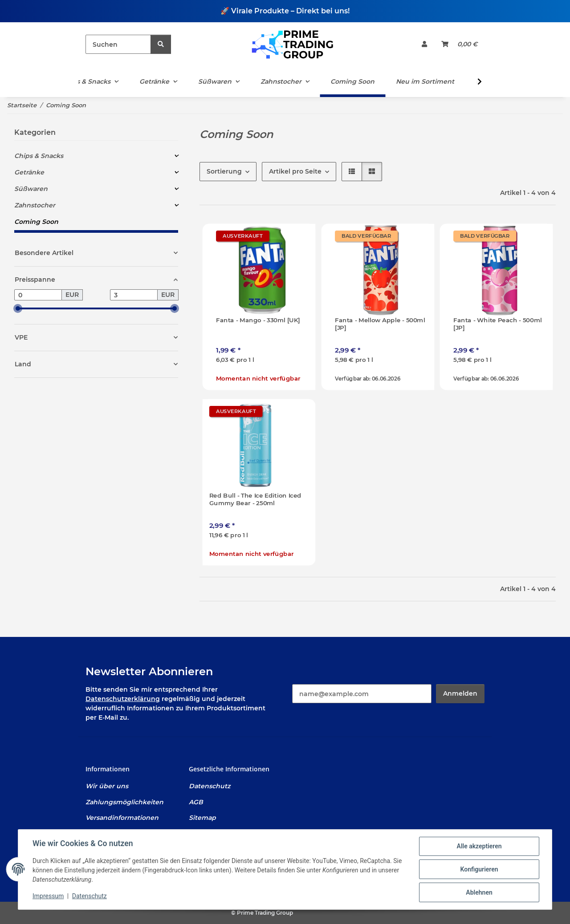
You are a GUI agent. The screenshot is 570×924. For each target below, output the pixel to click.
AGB (196, 802)
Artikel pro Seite (295, 171)
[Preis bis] (134, 295)
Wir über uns (107, 786)
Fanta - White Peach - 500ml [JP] (498, 324)
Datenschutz (90, 896)
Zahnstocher (35, 205)
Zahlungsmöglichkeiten (124, 802)
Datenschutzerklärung (123, 699)
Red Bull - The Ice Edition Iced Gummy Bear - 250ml (255, 499)
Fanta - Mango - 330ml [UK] (258, 320)
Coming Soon (36, 222)
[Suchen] (118, 44)
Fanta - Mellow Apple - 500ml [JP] (380, 324)
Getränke (29, 172)
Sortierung (224, 171)
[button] (424, 44)
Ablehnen (479, 892)
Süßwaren (31, 189)
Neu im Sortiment (425, 81)
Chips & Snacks (39, 156)
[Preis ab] (38, 295)
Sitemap (202, 818)
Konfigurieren (479, 869)
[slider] (18, 309)
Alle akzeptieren (479, 846)
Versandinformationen (122, 818)
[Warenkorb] (459, 44)
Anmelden (460, 693)
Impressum (48, 896)
